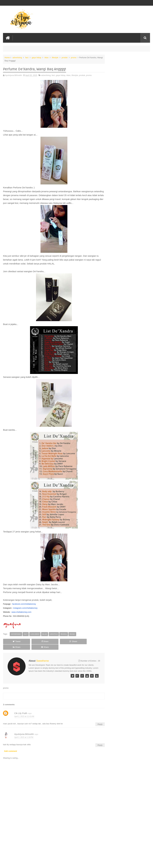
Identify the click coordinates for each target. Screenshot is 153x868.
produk (65, 57)
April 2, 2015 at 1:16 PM (24, 734)
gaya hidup (36, 57)
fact (27, 57)
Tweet (12, 641)
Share (32, 641)
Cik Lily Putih (21, 710)
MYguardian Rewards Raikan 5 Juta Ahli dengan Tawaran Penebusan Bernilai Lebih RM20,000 (128, 64)
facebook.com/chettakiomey (24, 604)
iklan (47, 57)
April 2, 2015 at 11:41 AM (24, 714)
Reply (95, 721)
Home (7, 57)
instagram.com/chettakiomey (25, 608)
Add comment (11, 748)
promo (74, 57)
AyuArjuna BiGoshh (24, 731)
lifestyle (55, 57)
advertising (17, 57)
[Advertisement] (52, 843)
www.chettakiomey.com (21, 612)
